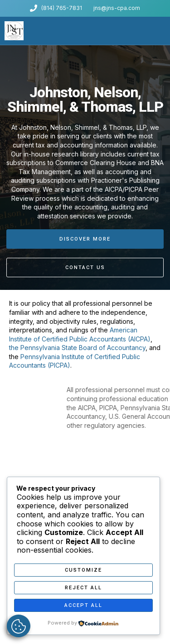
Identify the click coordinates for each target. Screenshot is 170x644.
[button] (163, 31)
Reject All (83, 588)
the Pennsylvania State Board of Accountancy (77, 348)
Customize (83, 570)
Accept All (83, 605)
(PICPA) (59, 365)
